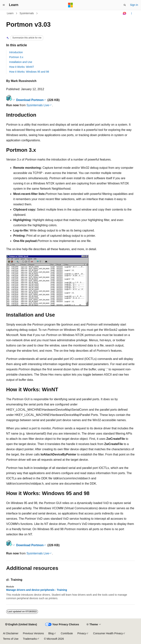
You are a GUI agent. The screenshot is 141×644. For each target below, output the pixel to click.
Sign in (134, 5)
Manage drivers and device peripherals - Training (37, 590)
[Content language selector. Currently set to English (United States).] (21, 625)
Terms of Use (11, 639)
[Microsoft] (70, 5)
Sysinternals (27, 13)
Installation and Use (21, 62)
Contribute (67, 633)
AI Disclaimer (11, 633)
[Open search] (125, 5)
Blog (51, 633)
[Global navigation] (4, 5)
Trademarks (30, 639)
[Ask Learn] (125, 13)
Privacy (82, 633)
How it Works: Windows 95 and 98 (29, 72)
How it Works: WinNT (22, 67)
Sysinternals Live (38, 105)
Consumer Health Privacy (108, 633)
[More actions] (132, 13)
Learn (10, 13)
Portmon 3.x (16, 57)
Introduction (16, 52)
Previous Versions (33, 633)
